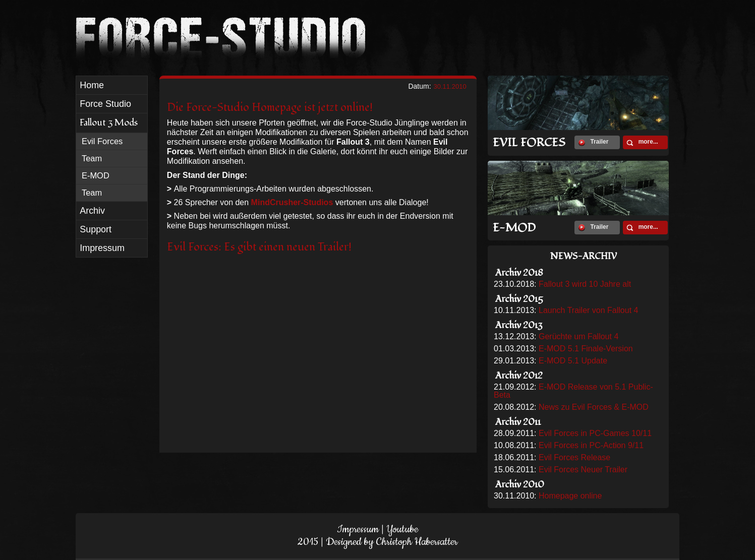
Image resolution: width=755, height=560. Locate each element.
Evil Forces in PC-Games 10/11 (595, 433)
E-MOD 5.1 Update (573, 361)
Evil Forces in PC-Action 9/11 (591, 445)
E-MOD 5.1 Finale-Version (586, 349)
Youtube (402, 529)
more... (642, 142)
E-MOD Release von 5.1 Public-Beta (573, 391)
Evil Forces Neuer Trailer (583, 470)
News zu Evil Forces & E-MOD (594, 407)
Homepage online (570, 496)
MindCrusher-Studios (292, 202)
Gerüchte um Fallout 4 (578, 336)
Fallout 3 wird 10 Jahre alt (585, 284)
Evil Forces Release (574, 457)
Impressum (358, 529)
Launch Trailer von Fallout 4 (588, 310)
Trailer (593, 142)
